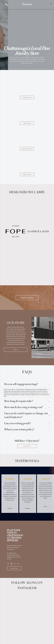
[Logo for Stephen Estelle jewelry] (16, 272)
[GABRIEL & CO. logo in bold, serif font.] (38, 231)
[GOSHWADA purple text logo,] (16, 259)
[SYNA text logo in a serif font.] (16, 245)
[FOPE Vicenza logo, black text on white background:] (16, 231)
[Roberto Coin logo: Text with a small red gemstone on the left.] (38, 259)
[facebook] (8, 553)
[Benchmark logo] (16, 218)
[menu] (51, 4)
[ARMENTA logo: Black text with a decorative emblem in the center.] (16, 204)
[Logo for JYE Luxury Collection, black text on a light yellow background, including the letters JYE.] (38, 204)
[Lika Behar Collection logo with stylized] (38, 245)
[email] (18, 553)
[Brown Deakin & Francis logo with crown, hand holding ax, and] (38, 218)
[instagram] (11, 553)
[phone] (7, 5)
